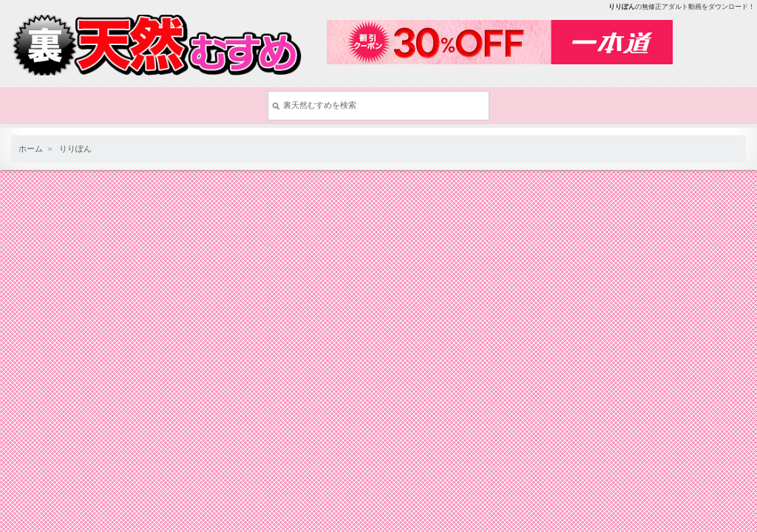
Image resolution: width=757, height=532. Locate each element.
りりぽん (75, 149)
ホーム (31, 149)
